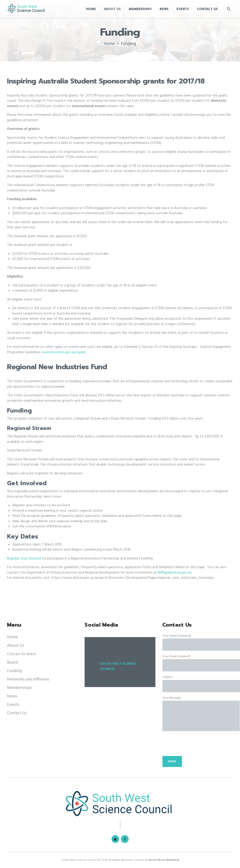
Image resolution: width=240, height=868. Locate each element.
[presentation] (198, 746)
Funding (14, 671)
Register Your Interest (25, 559)
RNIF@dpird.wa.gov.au (175, 573)
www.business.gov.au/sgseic (64, 352)
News (12, 696)
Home (109, 44)
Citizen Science (21, 654)
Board (12, 663)
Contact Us (17, 713)
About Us (16, 646)
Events (13, 705)
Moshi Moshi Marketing (164, 860)
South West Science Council (118, 666)
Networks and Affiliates (28, 679)
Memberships (19, 688)
